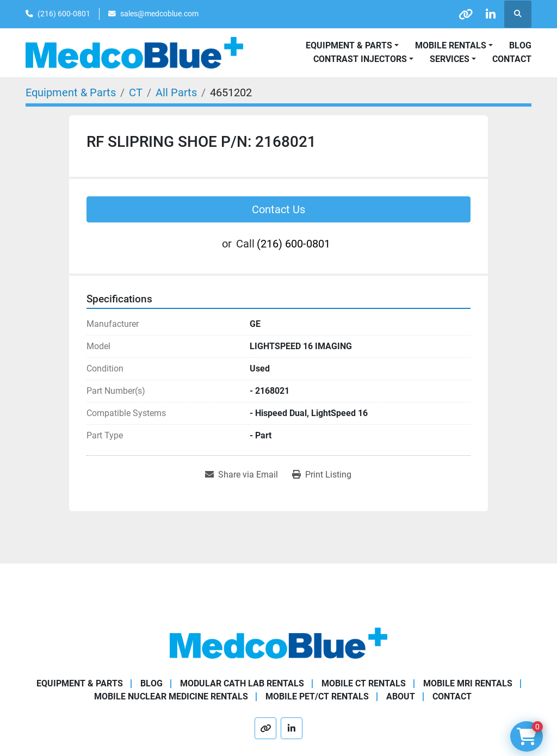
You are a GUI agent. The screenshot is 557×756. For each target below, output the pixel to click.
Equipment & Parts (80, 683)
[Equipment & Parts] (71, 92)
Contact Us (278, 209)
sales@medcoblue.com (159, 14)
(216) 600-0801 (64, 14)
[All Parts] (176, 92)
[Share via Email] (242, 475)
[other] (462, 14)
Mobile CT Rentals (364, 683)
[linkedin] (490, 14)
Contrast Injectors (360, 59)
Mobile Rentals (451, 45)
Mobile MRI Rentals (468, 683)
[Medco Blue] (278, 643)
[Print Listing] (322, 475)
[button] (454, 46)
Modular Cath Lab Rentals (242, 683)
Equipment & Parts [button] (349, 45)
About (401, 696)
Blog (520, 45)
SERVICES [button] (450, 59)
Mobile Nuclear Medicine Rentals (171, 696)
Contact (512, 59)
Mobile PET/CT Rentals (317, 696)
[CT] (136, 92)
